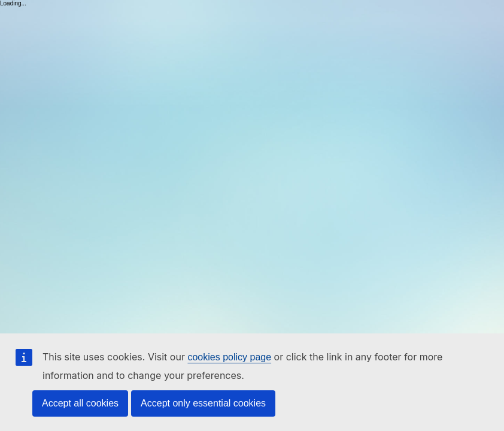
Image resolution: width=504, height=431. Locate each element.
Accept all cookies (80, 403)
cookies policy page (229, 357)
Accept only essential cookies (203, 403)
